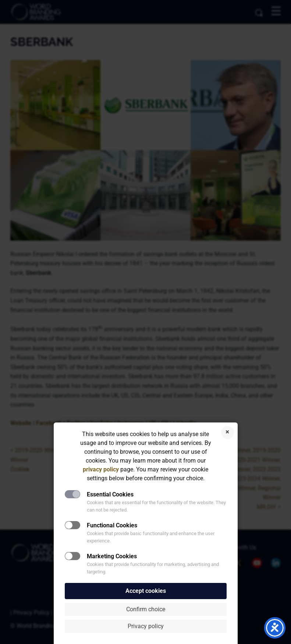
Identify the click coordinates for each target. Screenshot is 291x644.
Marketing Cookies (112, 556)
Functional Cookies (112, 525)
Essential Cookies (110, 494)
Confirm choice (146, 609)
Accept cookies (146, 591)
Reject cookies (228, 433)
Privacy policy (146, 626)
